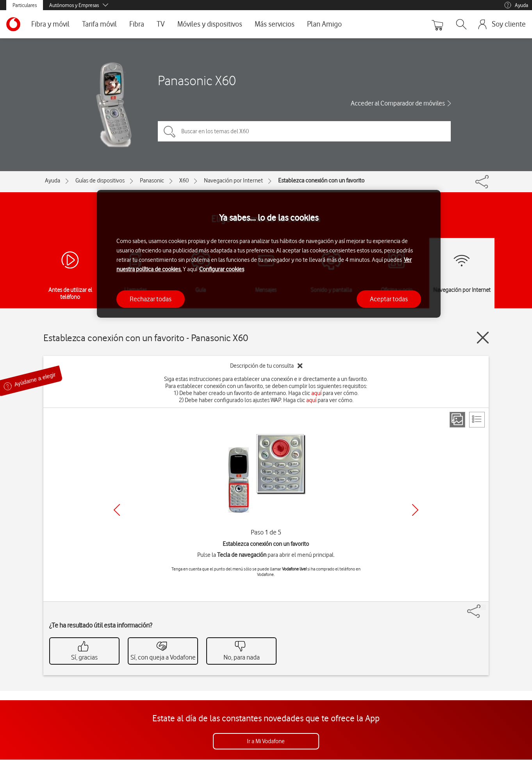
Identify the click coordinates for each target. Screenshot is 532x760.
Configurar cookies (222, 269)
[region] (269, 254)
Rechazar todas (151, 299)
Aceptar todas (389, 299)
